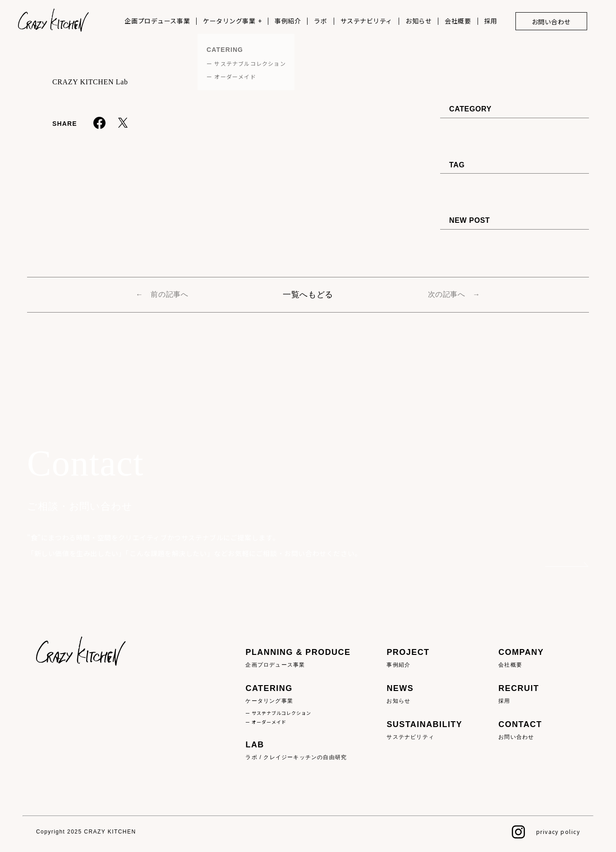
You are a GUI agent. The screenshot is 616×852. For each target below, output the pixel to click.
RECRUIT (521, 694)
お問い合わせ (551, 22)
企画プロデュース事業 (157, 21)
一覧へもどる (308, 295)
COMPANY (521, 658)
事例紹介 (288, 21)
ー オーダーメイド (266, 722)
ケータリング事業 (229, 21)
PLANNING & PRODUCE (298, 658)
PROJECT (424, 658)
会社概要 (458, 21)
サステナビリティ (366, 21)
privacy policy (558, 831)
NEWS (424, 694)
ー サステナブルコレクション (278, 713)
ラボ (320, 21)
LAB (298, 751)
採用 (491, 21)
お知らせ (418, 21)
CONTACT (521, 730)
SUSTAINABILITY (424, 730)
